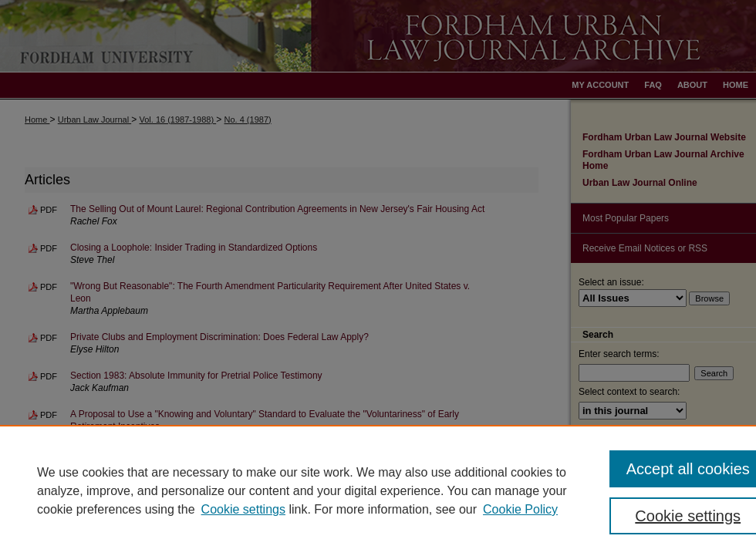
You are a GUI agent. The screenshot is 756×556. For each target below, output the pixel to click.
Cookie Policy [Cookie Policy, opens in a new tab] (520, 509)
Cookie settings (243, 509)
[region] (378, 490)
